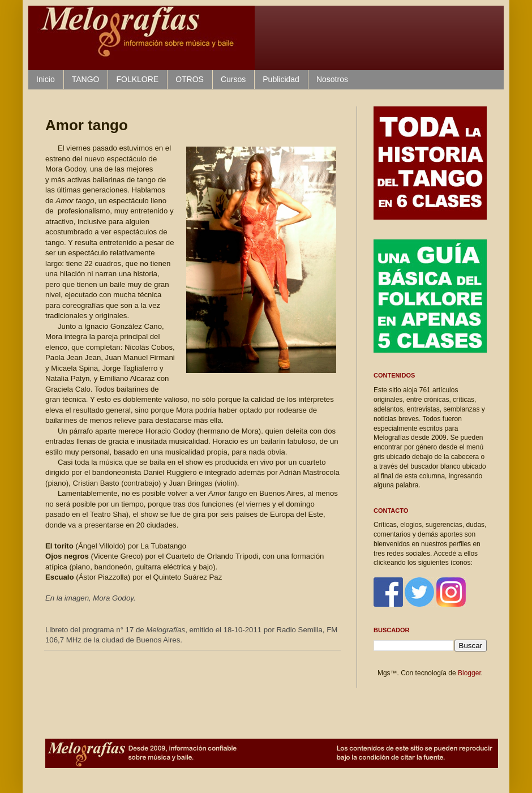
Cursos (233, 79)
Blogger (469, 673)
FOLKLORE (137, 79)
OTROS (190, 79)
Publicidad (281, 79)
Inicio (46, 79)
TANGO (86, 79)
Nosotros (332, 79)
